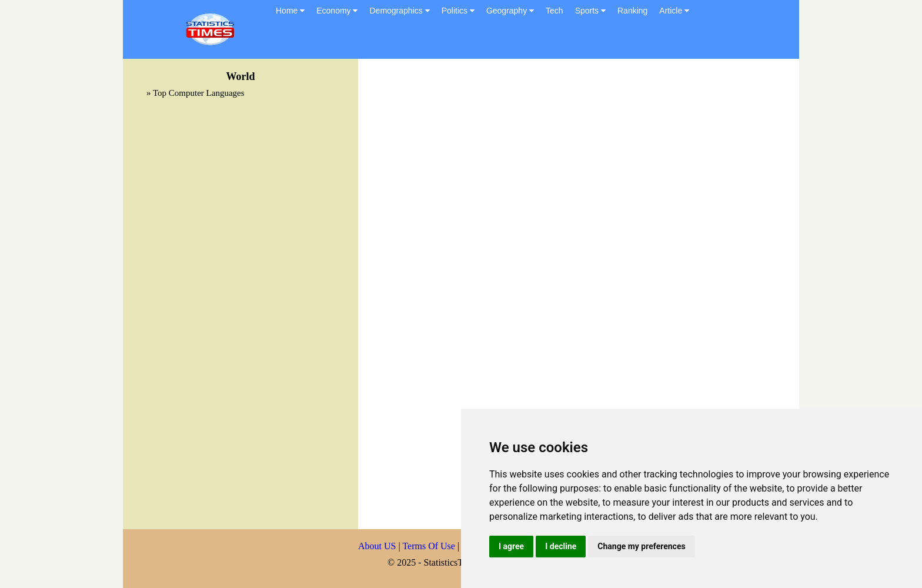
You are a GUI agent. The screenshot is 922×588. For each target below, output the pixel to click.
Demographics (399, 11)
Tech (554, 11)
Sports (590, 11)
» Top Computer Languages (196, 93)
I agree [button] (511, 546)
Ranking (632, 11)
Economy (337, 11)
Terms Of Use (430, 546)
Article (674, 11)
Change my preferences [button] (641, 546)
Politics (458, 11)
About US (377, 546)
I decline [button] (561, 546)
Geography (510, 11)
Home (290, 11)
